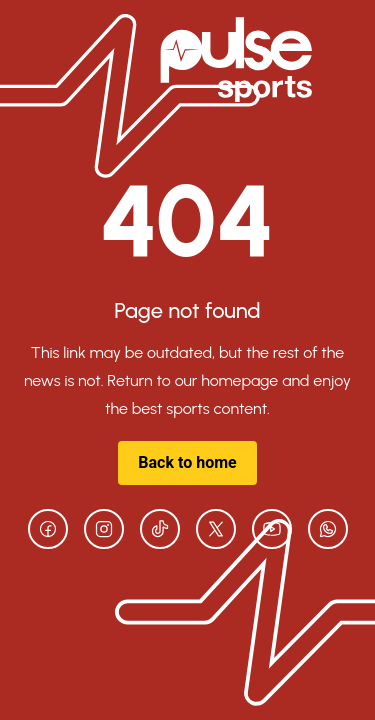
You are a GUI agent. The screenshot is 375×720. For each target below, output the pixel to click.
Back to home (187, 462)
